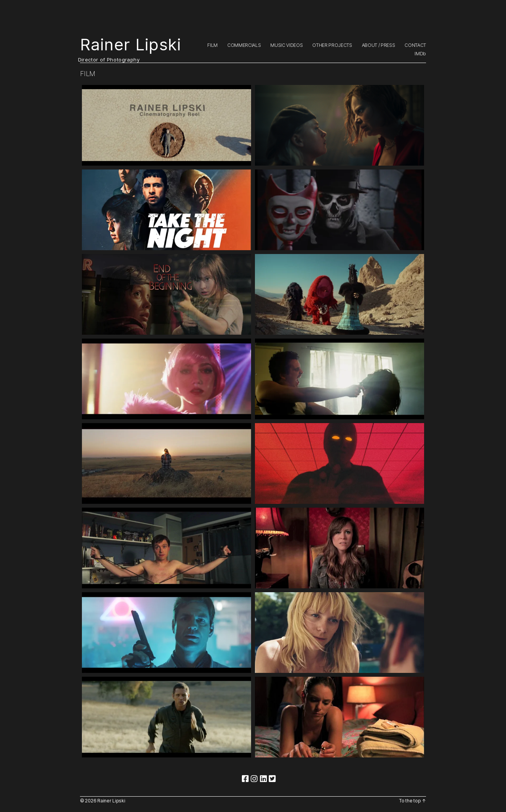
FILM (212, 45)
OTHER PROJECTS (332, 45)
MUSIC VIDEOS (286, 45)
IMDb (420, 54)
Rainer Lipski (131, 45)
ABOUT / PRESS (379, 45)
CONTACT (415, 45)
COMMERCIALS (244, 45)
